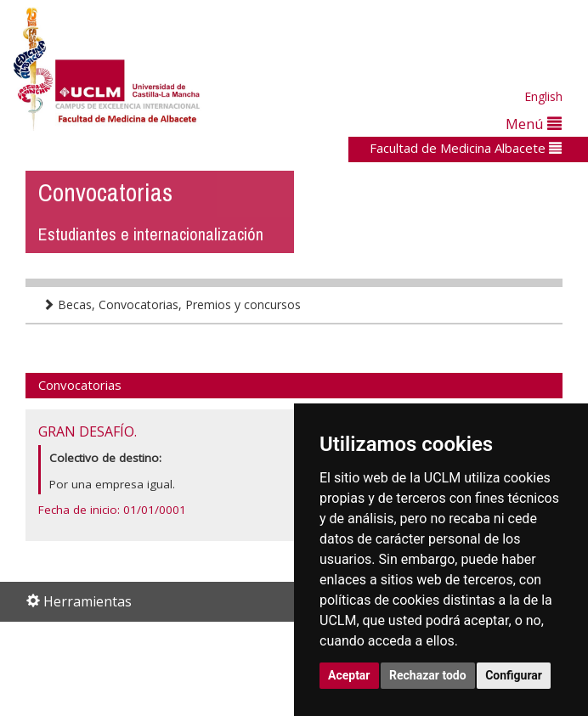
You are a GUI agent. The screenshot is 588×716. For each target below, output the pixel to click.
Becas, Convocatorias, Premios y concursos (172, 304)
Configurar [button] (514, 675)
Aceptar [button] (349, 675)
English (543, 96)
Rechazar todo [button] (428, 675)
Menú (534, 124)
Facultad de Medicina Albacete (466, 148)
